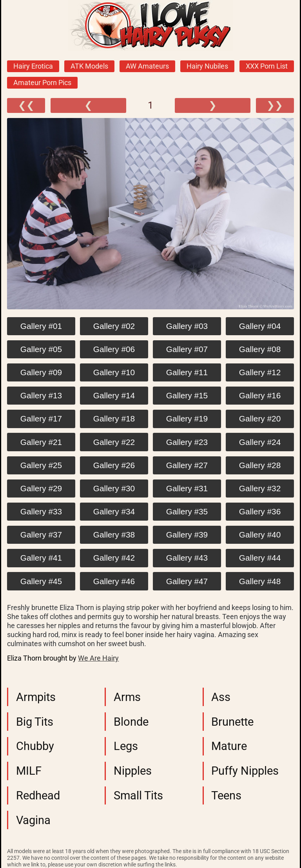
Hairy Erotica (33, 66)
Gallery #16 (260, 395)
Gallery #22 (114, 442)
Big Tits (35, 722)
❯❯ (275, 105)
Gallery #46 (114, 581)
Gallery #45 (41, 581)
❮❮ (26, 105)
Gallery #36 (260, 511)
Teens (226, 795)
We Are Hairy (98, 658)
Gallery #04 (260, 326)
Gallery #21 (41, 442)
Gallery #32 (260, 488)
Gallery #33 (41, 511)
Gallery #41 (41, 558)
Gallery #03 (187, 326)
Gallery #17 (41, 419)
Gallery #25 (41, 465)
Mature (229, 746)
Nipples (133, 771)
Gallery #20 (260, 419)
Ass (221, 697)
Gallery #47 (187, 581)
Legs (126, 746)
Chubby (35, 746)
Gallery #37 (41, 535)
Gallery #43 (187, 558)
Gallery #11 (187, 372)
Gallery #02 (114, 326)
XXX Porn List (267, 66)
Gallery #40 (260, 535)
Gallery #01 (41, 326)
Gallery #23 (187, 442)
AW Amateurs (147, 66)
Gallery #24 (260, 442)
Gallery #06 (114, 349)
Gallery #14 (114, 395)
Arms (127, 697)
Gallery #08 (260, 349)
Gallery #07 (187, 349)
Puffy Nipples (245, 771)
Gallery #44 (260, 558)
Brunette (232, 722)
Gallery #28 (260, 465)
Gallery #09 (41, 372)
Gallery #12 (260, 372)
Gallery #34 (114, 511)
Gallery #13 (41, 395)
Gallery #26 (114, 465)
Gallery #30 (114, 488)
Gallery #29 (41, 488)
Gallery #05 (41, 349)
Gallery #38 (114, 535)
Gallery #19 (187, 419)
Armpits (36, 697)
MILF (29, 771)
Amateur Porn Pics (42, 83)
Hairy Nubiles (207, 66)
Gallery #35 (187, 511)
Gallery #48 (260, 581)
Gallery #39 (187, 535)
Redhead (38, 795)
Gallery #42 (114, 558)
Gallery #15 (187, 395)
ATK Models (89, 66)
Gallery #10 (114, 372)
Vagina (33, 820)
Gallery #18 (114, 419)
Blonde (131, 722)
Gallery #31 (187, 488)
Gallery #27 (187, 465)
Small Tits (138, 795)
